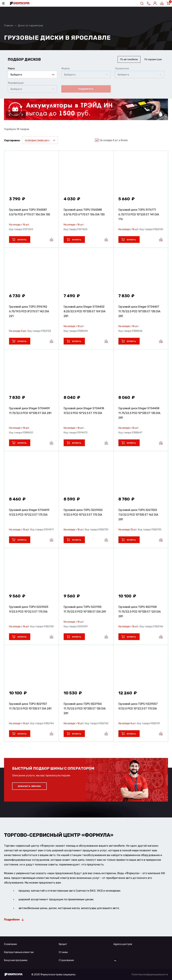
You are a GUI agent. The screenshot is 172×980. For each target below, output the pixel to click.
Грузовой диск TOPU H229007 (138, 706)
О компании (10, 944)
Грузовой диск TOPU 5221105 (85, 609)
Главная (9, 26)
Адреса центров (123, 944)
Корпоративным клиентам (19, 952)
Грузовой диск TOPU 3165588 (84, 212)
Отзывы (63, 952)
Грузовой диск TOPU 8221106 (85, 709)
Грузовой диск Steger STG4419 (29, 512)
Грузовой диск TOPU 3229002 (83, 512)
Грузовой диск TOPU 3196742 (29, 311)
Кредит (63, 944)
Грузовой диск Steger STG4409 (30, 411)
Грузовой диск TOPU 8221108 (140, 612)
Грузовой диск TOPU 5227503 (138, 515)
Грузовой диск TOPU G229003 (29, 609)
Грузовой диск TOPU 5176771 (139, 214)
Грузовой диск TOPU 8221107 (30, 706)
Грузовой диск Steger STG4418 (84, 411)
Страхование (66, 960)
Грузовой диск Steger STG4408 (139, 413)
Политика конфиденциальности (150, 975)
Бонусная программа (16, 960)
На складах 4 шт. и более (111, 140)
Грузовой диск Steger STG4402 (85, 311)
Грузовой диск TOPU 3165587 (30, 212)
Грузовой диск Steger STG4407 (139, 311)
